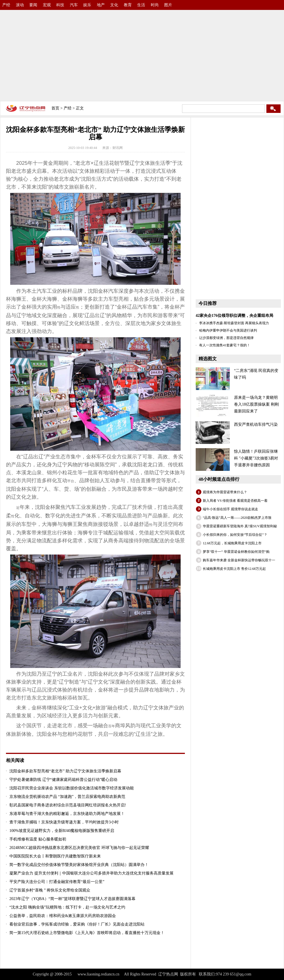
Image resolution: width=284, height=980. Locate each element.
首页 (55, 108)
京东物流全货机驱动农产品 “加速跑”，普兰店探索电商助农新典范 (67, 797)
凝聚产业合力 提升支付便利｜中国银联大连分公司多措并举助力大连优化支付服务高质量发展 (91, 873)
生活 (141, 5)
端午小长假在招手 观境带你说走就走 (230, 509)
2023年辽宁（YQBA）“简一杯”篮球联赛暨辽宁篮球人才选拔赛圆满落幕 (72, 899)
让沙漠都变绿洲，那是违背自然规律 (226, 338)
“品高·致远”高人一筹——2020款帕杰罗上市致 (237, 518)
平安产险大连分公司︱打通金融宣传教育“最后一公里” (57, 882)
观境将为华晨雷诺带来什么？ (225, 492)
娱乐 (87, 5)
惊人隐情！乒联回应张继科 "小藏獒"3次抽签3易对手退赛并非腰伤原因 (256, 458)
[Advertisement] (142, 54)
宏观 (47, 5)
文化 (114, 5)
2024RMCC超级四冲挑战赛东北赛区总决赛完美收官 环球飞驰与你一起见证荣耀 (79, 848)
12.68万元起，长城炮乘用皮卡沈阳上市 (232, 543)
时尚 (155, 5)
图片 (168, 5)
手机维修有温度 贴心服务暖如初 (38, 839)
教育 (128, 5)
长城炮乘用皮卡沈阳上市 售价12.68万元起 (234, 569)
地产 (101, 5)
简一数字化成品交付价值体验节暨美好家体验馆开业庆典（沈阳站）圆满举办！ (79, 865)
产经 (6, 5)
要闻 (33, 5)
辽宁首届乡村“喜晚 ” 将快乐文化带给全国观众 (50, 890)
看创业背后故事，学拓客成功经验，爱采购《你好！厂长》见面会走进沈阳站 (77, 924)
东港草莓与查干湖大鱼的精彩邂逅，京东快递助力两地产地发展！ (67, 814)
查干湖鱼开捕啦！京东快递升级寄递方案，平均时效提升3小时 (64, 822)
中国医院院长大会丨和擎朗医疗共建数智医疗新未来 (55, 856)
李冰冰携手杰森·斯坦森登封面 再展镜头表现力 (234, 323)
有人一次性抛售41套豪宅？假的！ (225, 345)
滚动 (20, 5)
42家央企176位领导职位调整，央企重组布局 (234, 316)
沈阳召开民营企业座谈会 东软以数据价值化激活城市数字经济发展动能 (72, 788)
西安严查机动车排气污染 (256, 424)
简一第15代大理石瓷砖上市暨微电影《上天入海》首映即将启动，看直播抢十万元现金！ (87, 933)
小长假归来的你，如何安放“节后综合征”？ (235, 535)
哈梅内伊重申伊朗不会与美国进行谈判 (228, 330)
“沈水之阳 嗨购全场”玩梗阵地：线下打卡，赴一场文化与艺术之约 (67, 907)
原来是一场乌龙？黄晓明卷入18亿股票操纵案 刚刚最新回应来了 (256, 404)
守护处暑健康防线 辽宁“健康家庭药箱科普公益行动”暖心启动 (63, 780)
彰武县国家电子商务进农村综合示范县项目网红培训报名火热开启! (68, 805)
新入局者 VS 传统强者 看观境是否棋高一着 (235, 501)
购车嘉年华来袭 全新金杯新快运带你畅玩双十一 (239, 560)
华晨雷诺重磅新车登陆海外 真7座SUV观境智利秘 (240, 526)
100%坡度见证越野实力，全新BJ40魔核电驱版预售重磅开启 (62, 831)
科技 (60, 5)
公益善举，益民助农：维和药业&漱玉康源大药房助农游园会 (63, 916)
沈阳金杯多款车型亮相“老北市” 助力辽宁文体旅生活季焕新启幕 (65, 771)
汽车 (74, 5)
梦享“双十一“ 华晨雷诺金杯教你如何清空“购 (236, 552)
